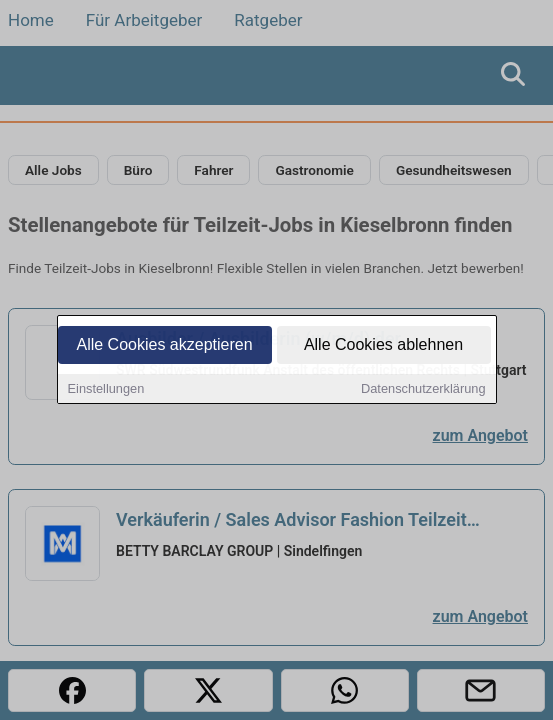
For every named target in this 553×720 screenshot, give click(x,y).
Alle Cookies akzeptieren (164, 346)
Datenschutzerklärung (423, 390)
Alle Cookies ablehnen (383, 346)
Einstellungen (106, 390)
